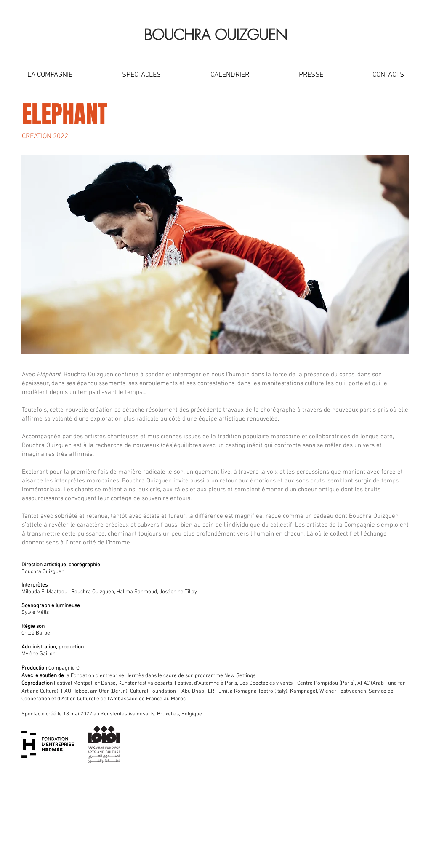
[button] (50, 75)
